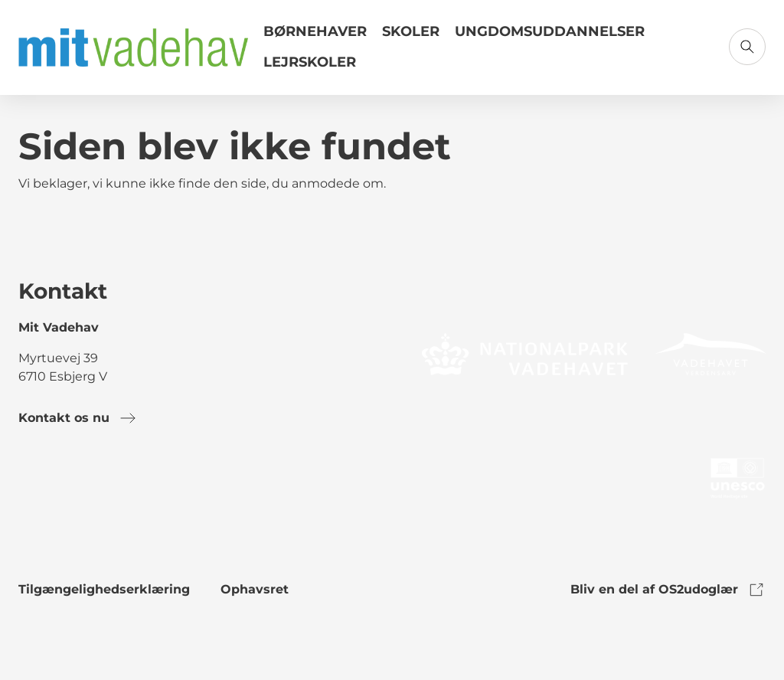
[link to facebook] (31, 481)
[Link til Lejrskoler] (310, 68)
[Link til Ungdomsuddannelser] (550, 38)
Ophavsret (255, 589)
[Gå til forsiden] (133, 47)
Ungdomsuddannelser (550, 31)
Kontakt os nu (78, 418)
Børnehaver (315, 31)
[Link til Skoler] (411, 38)
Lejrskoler (310, 62)
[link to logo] (525, 353)
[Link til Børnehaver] (315, 38)
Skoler (411, 31)
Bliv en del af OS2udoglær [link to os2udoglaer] (668, 590)
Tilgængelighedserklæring (104, 589)
